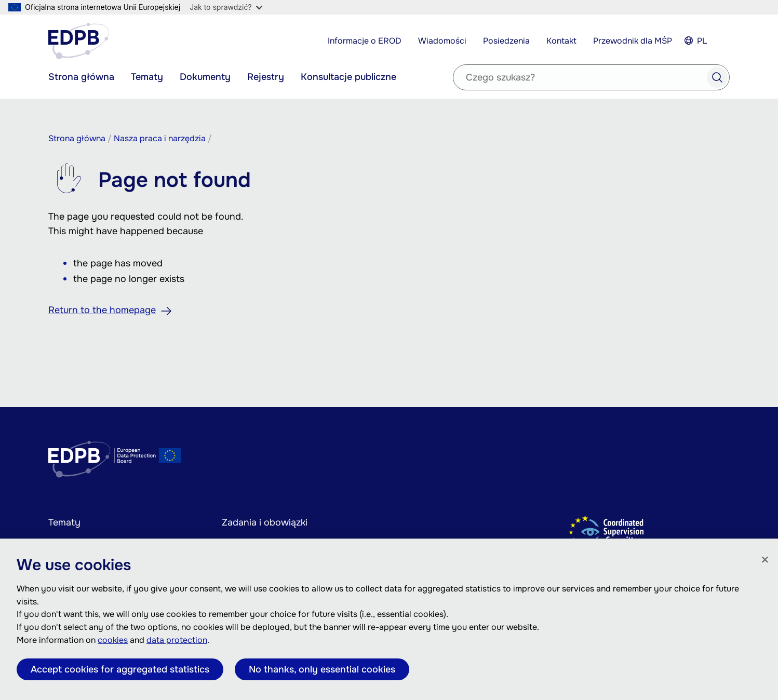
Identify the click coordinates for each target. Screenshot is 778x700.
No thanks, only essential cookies (322, 669)
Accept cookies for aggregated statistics (120, 669)
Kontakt (561, 41)
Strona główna (81, 77)
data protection (177, 640)
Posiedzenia (506, 41)
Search (717, 77)
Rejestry (266, 77)
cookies (113, 640)
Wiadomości (442, 41)
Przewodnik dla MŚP (633, 41)
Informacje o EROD (365, 41)
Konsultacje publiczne (348, 77)
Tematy (147, 77)
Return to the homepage (102, 310)
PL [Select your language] (702, 41)
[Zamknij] (765, 560)
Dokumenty (205, 77)
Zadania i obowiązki (265, 522)
